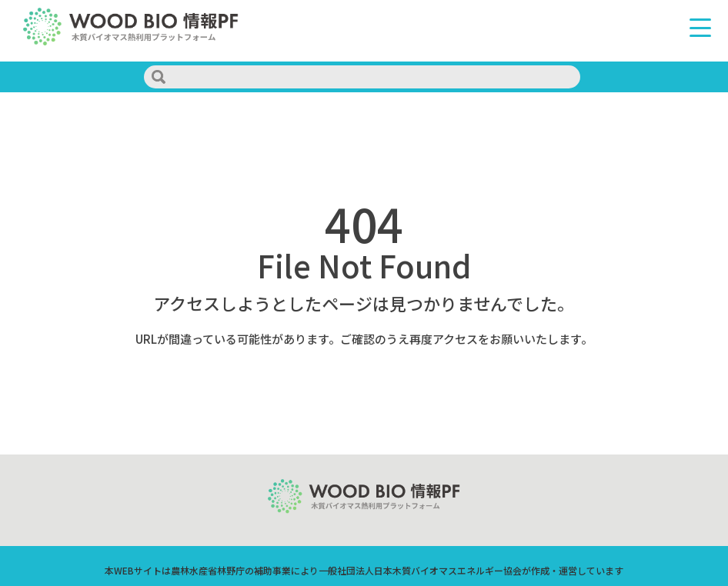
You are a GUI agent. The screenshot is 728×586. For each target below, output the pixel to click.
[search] (362, 77)
